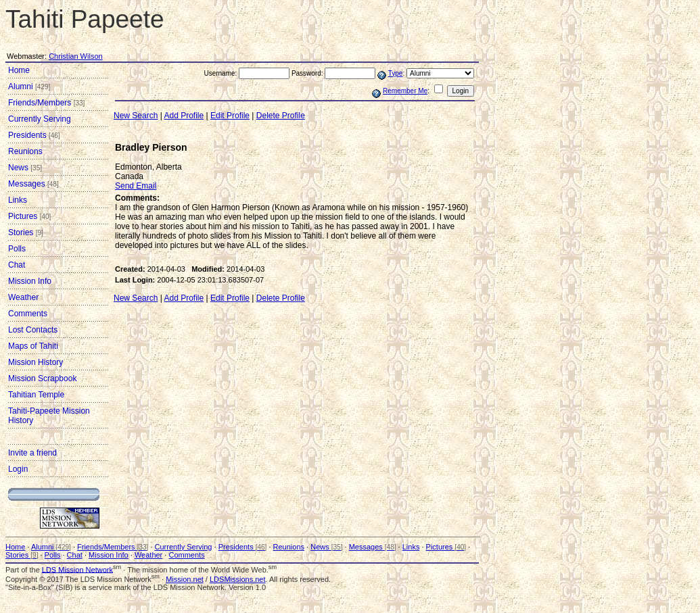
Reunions (25, 151)
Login (18, 469)
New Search (136, 116)
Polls (17, 249)
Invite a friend (32, 453)
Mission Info (30, 281)
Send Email (136, 186)
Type (396, 73)
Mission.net (185, 579)
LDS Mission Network (77, 569)
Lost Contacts (33, 330)
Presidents (34, 135)
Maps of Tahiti (33, 346)
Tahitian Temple (36, 395)
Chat (17, 265)
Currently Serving (40, 119)
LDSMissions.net (238, 579)
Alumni (29, 87)
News (25, 168)
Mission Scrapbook (42, 378)
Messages (33, 184)
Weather (23, 297)
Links (18, 200)
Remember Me (405, 91)
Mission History (36, 362)
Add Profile (184, 116)
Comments (28, 314)
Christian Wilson (75, 56)
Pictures (29, 216)
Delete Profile (281, 116)
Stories (26, 232)
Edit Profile (230, 116)
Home (19, 70)
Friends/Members (46, 103)
